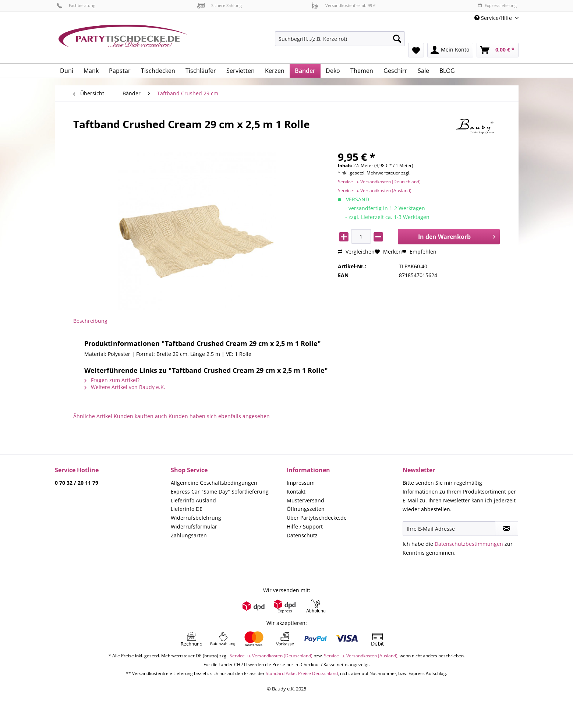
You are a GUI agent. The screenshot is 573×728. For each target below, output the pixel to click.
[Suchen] (397, 39)
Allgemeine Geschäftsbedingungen (214, 483)
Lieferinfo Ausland (193, 500)
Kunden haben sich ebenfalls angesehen (219, 416)
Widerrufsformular (194, 526)
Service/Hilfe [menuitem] (494, 18)
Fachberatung (76, 5)
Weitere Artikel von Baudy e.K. (125, 387)
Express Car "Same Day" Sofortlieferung (220, 492)
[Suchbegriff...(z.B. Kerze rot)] (340, 39)
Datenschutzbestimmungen (469, 544)
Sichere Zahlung (220, 5)
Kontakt (296, 492)
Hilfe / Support (305, 526)
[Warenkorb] (498, 50)
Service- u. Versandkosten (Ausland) (375, 190)
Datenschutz (302, 535)
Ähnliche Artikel (93, 416)
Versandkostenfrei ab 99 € (343, 5)
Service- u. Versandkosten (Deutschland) (379, 182)
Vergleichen (356, 252)
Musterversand (305, 500)
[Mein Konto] (450, 50)
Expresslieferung (497, 5)
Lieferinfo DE (187, 509)
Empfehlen (419, 252)
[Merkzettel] (416, 50)
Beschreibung (90, 321)
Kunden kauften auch (140, 416)
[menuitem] (340, 42)
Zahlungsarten (189, 535)
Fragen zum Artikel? (112, 380)
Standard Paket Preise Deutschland (302, 673)
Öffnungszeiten (306, 509)
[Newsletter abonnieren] (507, 529)
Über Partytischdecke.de (317, 518)
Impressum (301, 483)
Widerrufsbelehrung (196, 518)
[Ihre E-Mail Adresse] (449, 529)
